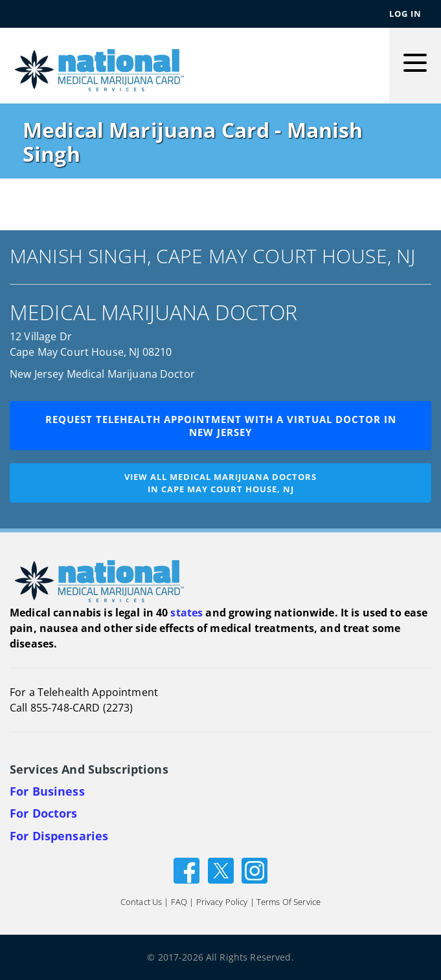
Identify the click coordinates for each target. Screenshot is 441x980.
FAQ (179, 902)
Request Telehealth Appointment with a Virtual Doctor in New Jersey (221, 426)
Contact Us (141, 902)
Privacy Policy (222, 902)
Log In (405, 14)
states (187, 613)
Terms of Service (288, 902)
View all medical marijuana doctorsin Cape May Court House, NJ (220, 483)
